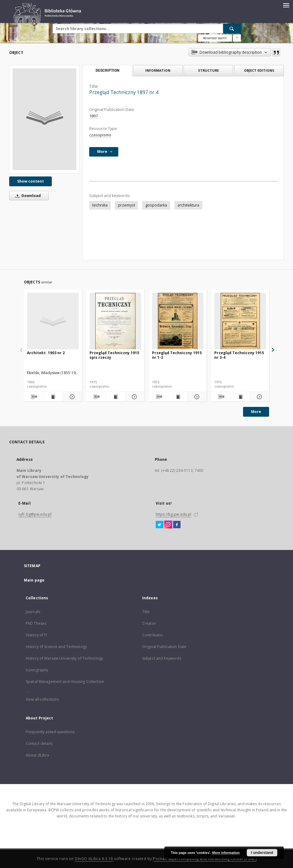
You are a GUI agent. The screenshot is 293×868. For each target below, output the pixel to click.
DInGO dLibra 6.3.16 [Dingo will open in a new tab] (94, 859)
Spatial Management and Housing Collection (65, 682)
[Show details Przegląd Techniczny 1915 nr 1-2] (196, 397)
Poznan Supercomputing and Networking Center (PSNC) (205, 859)
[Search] (232, 28)
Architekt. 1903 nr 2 (46, 353)
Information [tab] (158, 70)
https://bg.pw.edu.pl (173, 514)
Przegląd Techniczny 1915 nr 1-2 (177, 355)
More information (226, 853)
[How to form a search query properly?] (237, 38)
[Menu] (286, 5)
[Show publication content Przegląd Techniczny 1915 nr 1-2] (178, 397)
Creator (149, 623)
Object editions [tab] (259, 70)
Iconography (37, 670)
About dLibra (37, 755)
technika (100, 205)
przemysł (126, 205)
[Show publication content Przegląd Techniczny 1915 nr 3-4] (240, 397)
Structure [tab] (208, 70)
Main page (34, 580)
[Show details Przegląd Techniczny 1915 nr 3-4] (259, 397)
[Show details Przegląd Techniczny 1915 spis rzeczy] (134, 397)
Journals (33, 612)
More (256, 412)
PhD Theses (36, 623)
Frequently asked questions (50, 732)
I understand (262, 853)
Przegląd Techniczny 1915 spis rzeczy (114, 355)
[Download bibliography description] (33, 397)
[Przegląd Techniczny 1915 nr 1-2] (178, 321)
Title (146, 612)
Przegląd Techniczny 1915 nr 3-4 (239, 355)
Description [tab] (107, 70)
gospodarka (156, 205)
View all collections (42, 699)
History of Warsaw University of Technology (64, 658)
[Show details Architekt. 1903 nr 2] (71, 397)
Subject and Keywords (162, 658)
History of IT (37, 635)
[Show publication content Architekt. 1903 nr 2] (53, 397)
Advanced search (215, 38)
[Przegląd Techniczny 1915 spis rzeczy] (115, 321)
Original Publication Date (164, 647)
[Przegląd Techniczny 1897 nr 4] (44, 119)
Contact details (39, 743)
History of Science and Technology (56, 647)
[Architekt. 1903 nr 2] (53, 321)
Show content (30, 181)
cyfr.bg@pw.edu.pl (35, 514)
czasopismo (100, 135)
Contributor (153, 635)
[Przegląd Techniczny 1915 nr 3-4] (240, 321)
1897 (93, 116)
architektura (188, 205)
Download (27, 196)
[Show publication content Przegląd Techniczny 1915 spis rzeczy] (115, 397)
